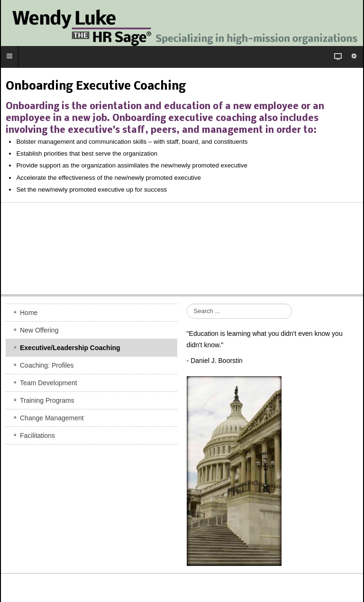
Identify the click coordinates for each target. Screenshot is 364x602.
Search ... (187, 304)
